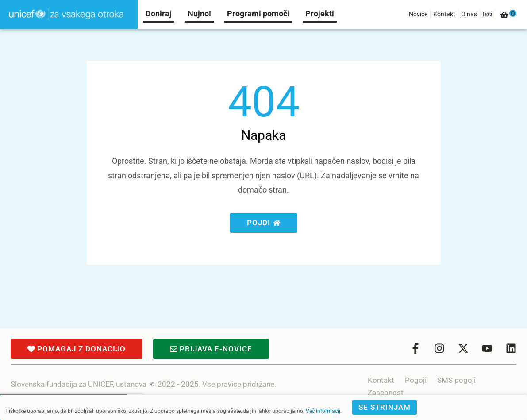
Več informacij (323, 411)
